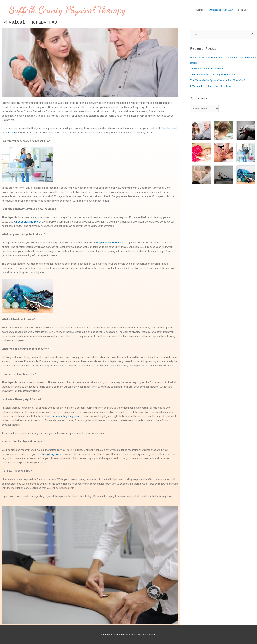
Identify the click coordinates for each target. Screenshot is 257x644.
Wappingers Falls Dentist (109, 243)
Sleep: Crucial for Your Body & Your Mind (213, 74)
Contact (200, 10)
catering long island (50, 454)
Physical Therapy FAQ (221, 10)
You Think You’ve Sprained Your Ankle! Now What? (218, 80)
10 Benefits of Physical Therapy (207, 69)
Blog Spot (243, 10)
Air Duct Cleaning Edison (28, 222)
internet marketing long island (64, 416)
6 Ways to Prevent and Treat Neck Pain (210, 86)
